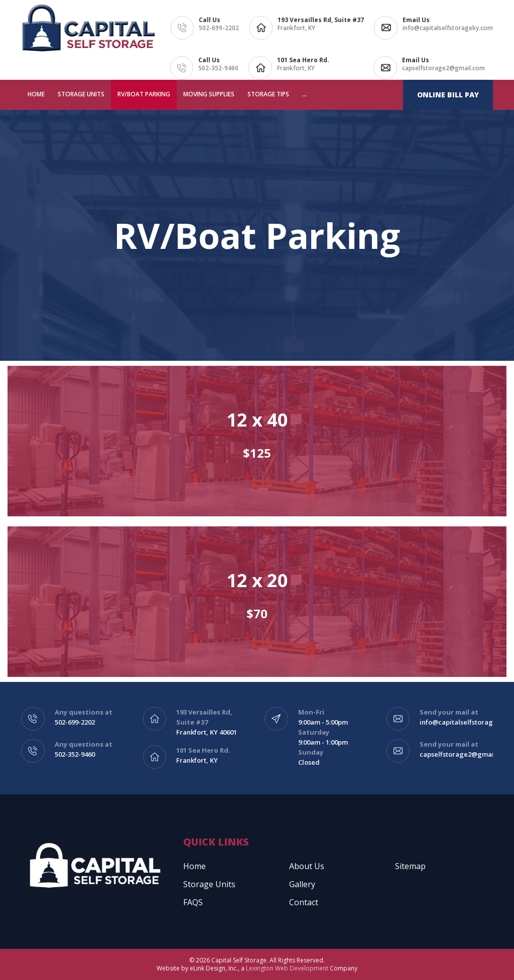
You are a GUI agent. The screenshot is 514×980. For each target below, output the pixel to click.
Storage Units (81, 94)
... (304, 94)
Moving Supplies (209, 94)
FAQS (193, 902)
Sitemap (410, 866)
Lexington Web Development (287, 968)
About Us (307, 866)
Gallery (302, 884)
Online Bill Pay (448, 95)
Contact (304, 902)
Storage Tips (268, 94)
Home (36, 94)
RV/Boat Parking (144, 94)
